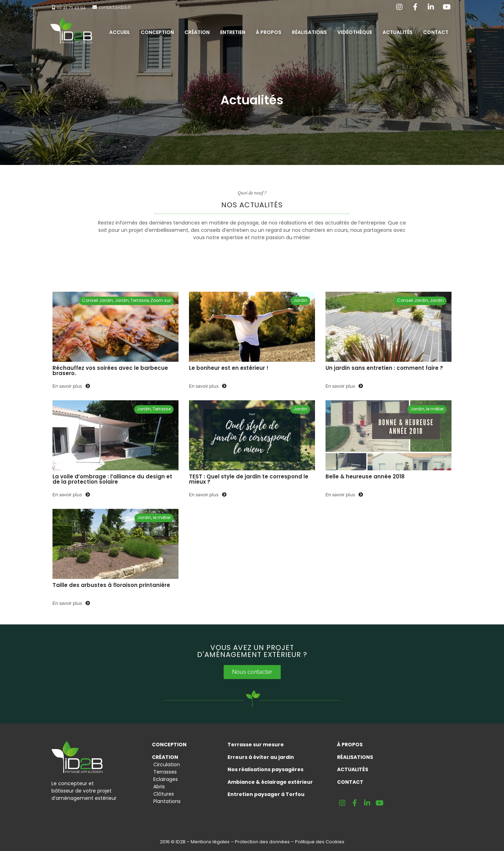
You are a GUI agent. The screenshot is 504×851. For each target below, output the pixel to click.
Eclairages (165, 779)
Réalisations (309, 32)
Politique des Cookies (320, 842)
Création (197, 32)
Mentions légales (210, 842)
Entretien (233, 32)
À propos (269, 32)
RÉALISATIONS (355, 757)
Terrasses (164, 772)
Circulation (166, 764)
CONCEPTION (169, 745)
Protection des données (262, 842)
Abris (158, 787)
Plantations (166, 801)
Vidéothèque (355, 32)
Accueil (120, 32)
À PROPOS (350, 745)
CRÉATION (165, 757)
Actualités (398, 32)
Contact (436, 32)
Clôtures (163, 794)
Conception (157, 32)
